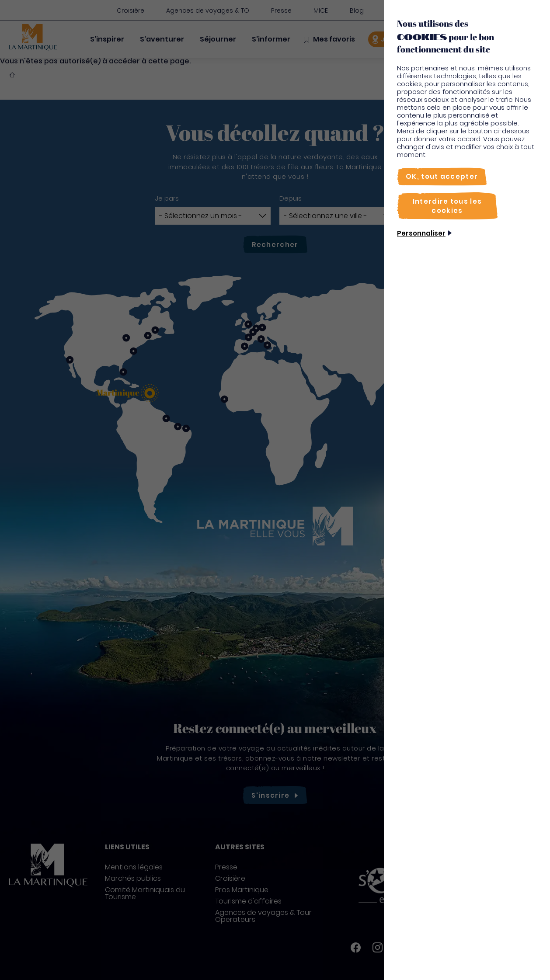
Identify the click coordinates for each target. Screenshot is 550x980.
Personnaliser (421, 233)
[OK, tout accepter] (442, 176)
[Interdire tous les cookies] (447, 206)
